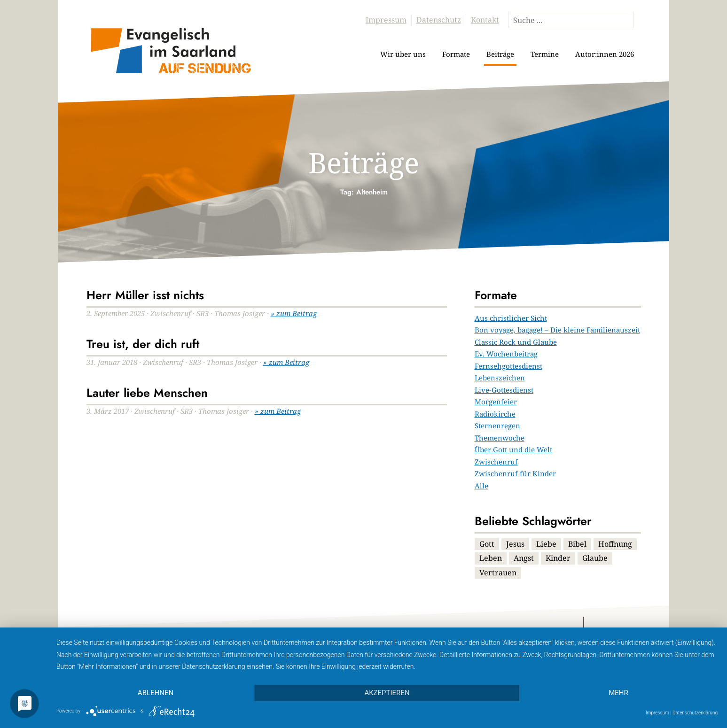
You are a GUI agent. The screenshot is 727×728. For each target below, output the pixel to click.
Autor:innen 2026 (605, 54)
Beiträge (500, 54)
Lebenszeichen (500, 378)
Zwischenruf (496, 462)
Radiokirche (495, 414)
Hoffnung (615, 544)
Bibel (577, 544)
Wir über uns (403, 54)
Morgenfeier (496, 402)
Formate (456, 54)
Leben (491, 558)
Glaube (595, 558)
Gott (487, 544)
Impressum (386, 20)
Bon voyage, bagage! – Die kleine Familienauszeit (557, 330)
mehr (618, 693)
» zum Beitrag (294, 313)
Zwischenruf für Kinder (515, 473)
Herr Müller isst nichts (145, 295)
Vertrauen (498, 573)
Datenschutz (439, 20)
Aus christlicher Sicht (511, 318)
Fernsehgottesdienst (508, 366)
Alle (481, 486)
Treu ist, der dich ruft (143, 344)
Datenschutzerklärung (695, 713)
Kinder (558, 558)
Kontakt (485, 20)
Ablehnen (156, 693)
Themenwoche (500, 438)
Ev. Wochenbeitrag (506, 354)
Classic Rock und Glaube (516, 342)
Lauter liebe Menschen (147, 393)
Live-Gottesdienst (504, 390)
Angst (524, 558)
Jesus (515, 544)
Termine (545, 54)
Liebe (546, 544)
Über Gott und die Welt (513, 449)
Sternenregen (497, 426)
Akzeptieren (387, 693)
